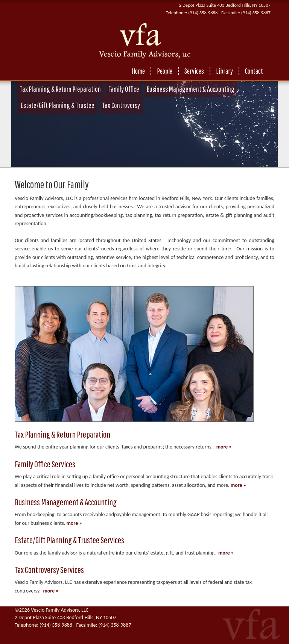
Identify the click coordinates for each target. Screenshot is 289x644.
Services (194, 71)
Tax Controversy (121, 105)
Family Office (124, 89)
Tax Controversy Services (49, 570)
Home (138, 71)
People (165, 71)
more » (224, 447)
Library (224, 71)
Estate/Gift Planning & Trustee (58, 105)
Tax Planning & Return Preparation (60, 89)
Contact (254, 71)
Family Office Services (45, 464)
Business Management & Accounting (191, 89)
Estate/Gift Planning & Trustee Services (69, 540)
